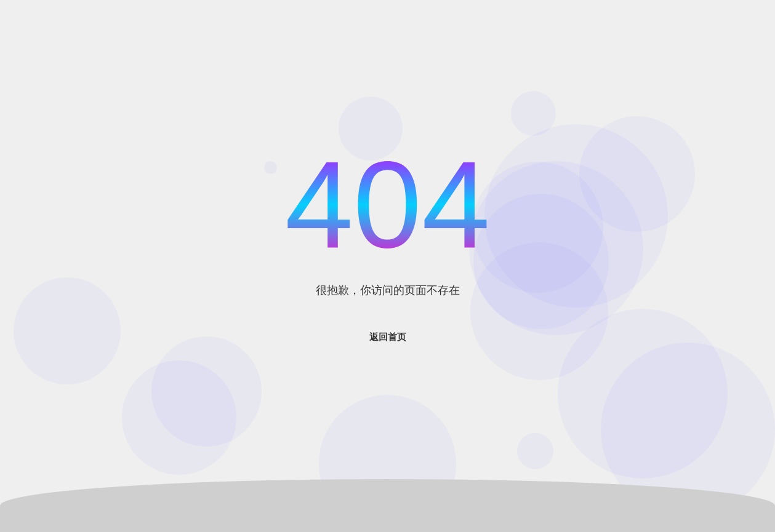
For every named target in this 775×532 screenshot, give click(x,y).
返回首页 (388, 337)
